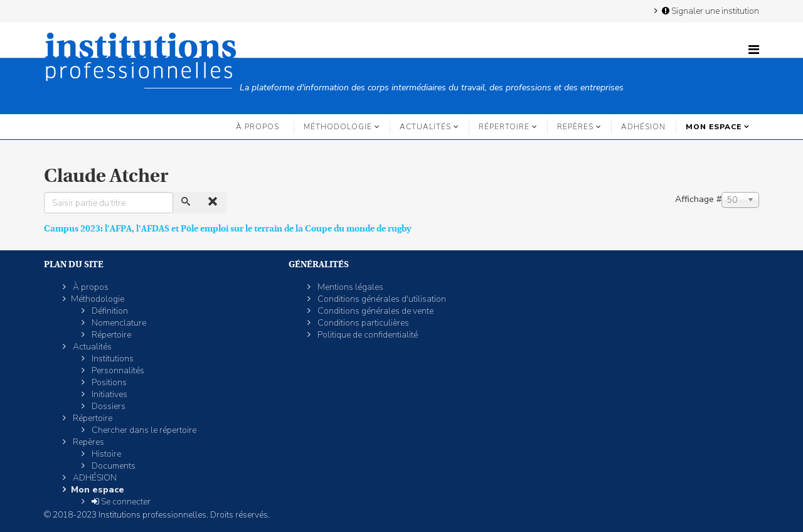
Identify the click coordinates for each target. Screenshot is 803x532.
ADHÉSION (643, 127)
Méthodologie (338, 127)
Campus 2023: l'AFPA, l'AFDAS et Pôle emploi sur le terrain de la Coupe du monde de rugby (227, 228)
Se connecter (120, 502)
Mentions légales (349, 287)
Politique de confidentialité (367, 335)
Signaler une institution (710, 11)
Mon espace (714, 127)
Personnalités (117, 370)
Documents (113, 466)
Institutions (112, 359)
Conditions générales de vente (375, 311)
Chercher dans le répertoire (143, 430)
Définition (109, 311)
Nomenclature (118, 323)
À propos (258, 127)
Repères (575, 127)
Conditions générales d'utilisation (381, 299)
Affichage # (698, 199)
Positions (108, 382)
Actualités (425, 127)
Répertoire (504, 127)
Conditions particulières (362, 323)
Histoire (105, 454)
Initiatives (109, 394)
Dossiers (108, 406)
